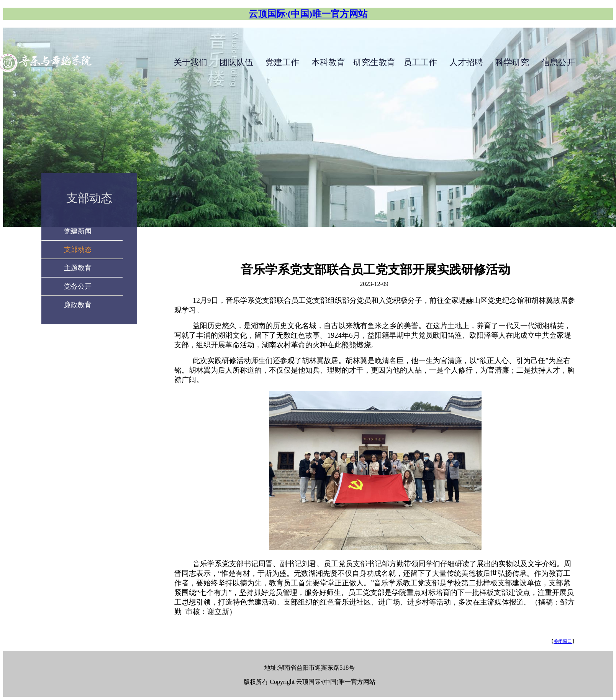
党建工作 (282, 62)
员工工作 (420, 62)
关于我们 (190, 62)
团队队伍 (236, 62)
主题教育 (78, 268)
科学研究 (512, 62)
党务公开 (78, 286)
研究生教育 (374, 62)
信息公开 (558, 62)
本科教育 (328, 62)
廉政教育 (78, 305)
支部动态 (89, 198)
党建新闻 (78, 231)
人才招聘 (466, 62)
